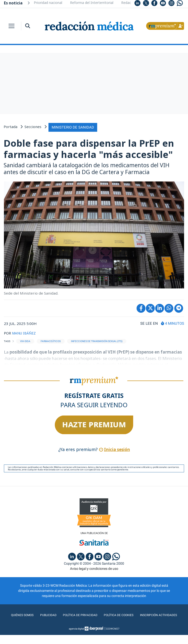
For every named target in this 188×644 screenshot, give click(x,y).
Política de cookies (144, 614)
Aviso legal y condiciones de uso (94, 568)
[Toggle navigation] (12, 26)
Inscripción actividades (94, 624)
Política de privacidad (102, 614)
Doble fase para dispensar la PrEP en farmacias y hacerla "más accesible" (89, 148)
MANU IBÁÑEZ (25, 332)
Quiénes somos (40, 614)
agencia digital (76, 638)
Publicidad (68, 614)
